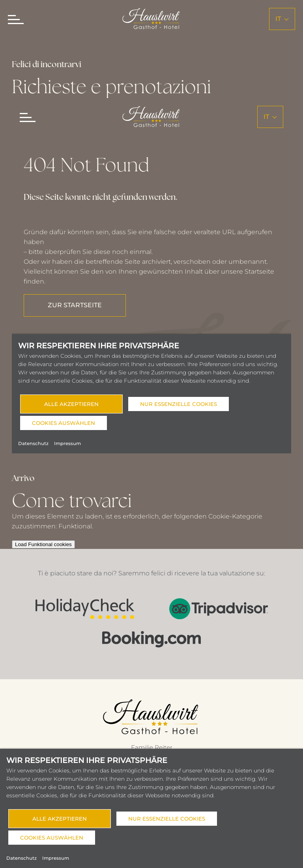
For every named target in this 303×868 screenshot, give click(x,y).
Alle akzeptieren (60, 819)
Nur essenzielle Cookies (167, 819)
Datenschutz (22, 858)
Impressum (56, 858)
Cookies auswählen (52, 838)
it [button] (282, 19)
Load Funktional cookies (45, 544)
